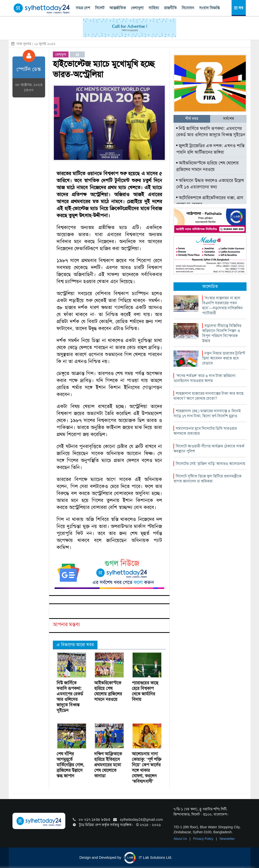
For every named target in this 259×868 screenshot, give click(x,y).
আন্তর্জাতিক (118, 8)
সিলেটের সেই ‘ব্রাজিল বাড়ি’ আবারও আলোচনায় (210, 464)
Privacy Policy (204, 839)
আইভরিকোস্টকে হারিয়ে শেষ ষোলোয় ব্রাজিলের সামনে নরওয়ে (108, 691)
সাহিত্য (154, 8)
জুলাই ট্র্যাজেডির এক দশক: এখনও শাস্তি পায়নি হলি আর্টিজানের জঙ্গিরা (210, 149)
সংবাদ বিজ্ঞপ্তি (209, 8)
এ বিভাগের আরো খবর (75, 645)
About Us (181, 839)
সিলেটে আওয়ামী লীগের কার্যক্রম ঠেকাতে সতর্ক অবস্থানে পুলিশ (209, 449)
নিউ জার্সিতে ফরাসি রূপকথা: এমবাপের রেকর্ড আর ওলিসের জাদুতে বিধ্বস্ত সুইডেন (70, 697)
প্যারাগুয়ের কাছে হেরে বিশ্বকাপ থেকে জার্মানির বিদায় (145, 691)
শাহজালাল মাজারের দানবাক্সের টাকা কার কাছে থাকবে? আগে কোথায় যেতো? (209, 396)
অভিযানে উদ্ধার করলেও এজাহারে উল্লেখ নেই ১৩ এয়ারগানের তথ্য (210, 184)
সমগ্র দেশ (83, 8)
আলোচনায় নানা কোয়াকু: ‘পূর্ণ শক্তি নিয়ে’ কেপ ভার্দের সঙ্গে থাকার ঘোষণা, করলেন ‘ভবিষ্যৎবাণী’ (147, 768)
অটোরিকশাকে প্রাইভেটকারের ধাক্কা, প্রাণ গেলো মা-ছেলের (210, 201)
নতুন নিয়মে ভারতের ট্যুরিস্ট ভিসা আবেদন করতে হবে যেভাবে (224, 358)
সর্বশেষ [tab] (228, 119)
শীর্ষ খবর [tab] (192, 119)
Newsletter (227, 839)
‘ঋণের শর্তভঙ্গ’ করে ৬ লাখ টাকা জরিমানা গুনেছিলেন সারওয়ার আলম (205, 378)
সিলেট (100, 8)
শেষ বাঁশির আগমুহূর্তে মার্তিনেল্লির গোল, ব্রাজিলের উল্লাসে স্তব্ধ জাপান (70, 765)
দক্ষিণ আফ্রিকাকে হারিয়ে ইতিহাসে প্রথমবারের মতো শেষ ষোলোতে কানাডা (108, 765)
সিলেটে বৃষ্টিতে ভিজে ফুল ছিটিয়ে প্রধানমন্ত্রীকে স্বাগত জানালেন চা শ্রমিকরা (208, 479)
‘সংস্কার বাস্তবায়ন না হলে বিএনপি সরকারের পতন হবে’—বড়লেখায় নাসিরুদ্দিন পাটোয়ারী (223, 305)
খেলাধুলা (137, 8)
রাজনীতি (170, 8)
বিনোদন (188, 8)
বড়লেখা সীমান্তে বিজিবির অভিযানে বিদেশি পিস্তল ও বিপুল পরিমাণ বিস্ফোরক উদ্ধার (222, 333)
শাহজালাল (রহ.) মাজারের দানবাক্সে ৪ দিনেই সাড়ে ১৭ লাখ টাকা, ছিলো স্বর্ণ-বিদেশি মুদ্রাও (207, 413)
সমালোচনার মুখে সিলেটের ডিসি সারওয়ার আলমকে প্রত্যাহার (205, 431)
